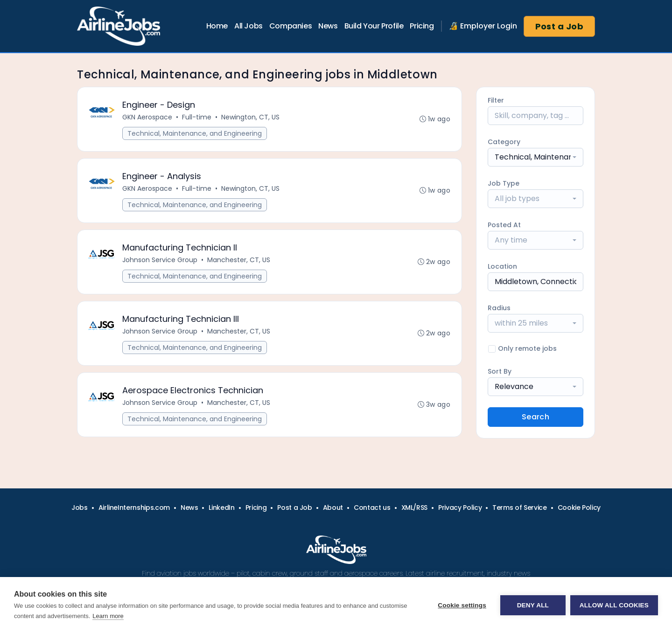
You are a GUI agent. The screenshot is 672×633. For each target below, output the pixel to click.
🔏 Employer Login (483, 26)
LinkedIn (221, 508)
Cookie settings (462, 605)
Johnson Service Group (160, 260)
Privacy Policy (460, 508)
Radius (499, 308)
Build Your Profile (374, 26)
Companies (290, 26)
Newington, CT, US (250, 117)
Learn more (108, 616)
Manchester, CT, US (239, 260)
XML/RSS (415, 508)
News (328, 26)
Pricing (422, 26)
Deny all (533, 605)
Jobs (80, 508)
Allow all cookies (614, 605)
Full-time (197, 117)
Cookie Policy (579, 508)
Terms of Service (519, 508)
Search (535, 417)
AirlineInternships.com (134, 508)
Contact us (372, 508)
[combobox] (535, 157)
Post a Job (560, 26)
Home (217, 26)
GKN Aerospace (147, 117)
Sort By (500, 371)
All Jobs (248, 26)
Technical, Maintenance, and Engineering (195, 133)
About (333, 508)
